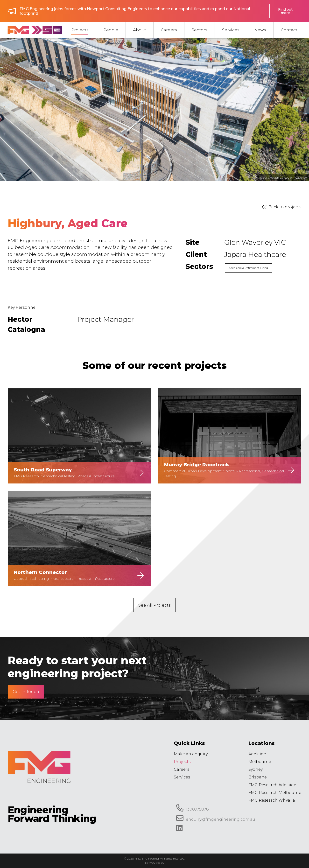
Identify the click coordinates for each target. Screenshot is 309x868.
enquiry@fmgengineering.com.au (216, 818)
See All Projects (154, 605)
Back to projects (281, 207)
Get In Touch (26, 692)
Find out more (285, 11)
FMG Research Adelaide (272, 785)
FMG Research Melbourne (275, 793)
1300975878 (193, 808)
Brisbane (258, 777)
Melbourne (260, 762)
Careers (182, 769)
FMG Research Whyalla (272, 800)
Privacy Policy (155, 863)
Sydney (256, 769)
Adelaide (257, 754)
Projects (182, 762)
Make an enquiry (191, 754)
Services (182, 777)
